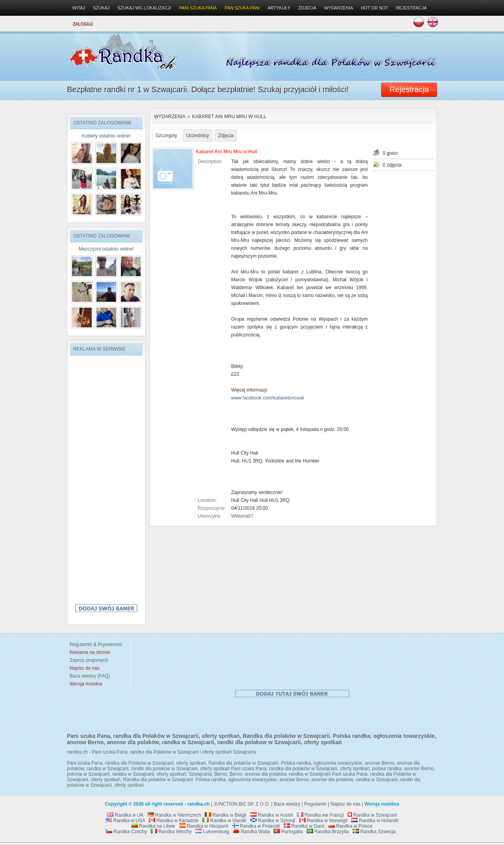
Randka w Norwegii (323, 821)
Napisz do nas (346, 804)
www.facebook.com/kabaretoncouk (268, 398)
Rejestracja (411, 8)
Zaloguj (82, 24)
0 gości (390, 153)
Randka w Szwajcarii (372, 815)
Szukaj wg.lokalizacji (144, 8)
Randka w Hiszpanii (204, 826)
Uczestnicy (198, 136)
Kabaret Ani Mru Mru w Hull (229, 117)
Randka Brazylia (328, 832)
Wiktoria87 (242, 516)
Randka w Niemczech (174, 815)
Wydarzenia (170, 117)
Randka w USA (125, 821)
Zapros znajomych (89, 660)
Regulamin (315, 804)
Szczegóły (166, 136)
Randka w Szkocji (273, 821)
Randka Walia (252, 832)
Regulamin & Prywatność (95, 644)
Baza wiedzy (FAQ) (88, 676)
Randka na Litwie (153, 826)
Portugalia (288, 832)
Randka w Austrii (272, 815)
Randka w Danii (304, 826)
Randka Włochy (171, 832)
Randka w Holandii (375, 821)
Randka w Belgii (225, 815)
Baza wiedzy (287, 804)
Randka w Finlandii (256, 826)
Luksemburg (212, 832)
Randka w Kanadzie (174, 821)
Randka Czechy (126, 832)
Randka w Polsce (350, 826)
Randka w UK (125, 815)
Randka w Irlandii (224, 821)
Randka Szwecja (374, 832)
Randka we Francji (320, 815)
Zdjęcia (226, 136)
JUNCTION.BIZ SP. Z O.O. (242, 804)
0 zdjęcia (392, 165)
